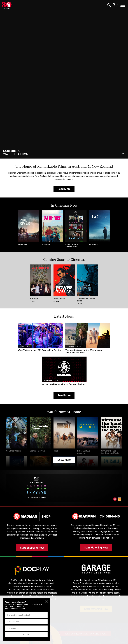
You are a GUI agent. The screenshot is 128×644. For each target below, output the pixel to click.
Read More (64, 189)
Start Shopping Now (32, 550)
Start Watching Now (96, 550)
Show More (64, 461)
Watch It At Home (17, 153)
